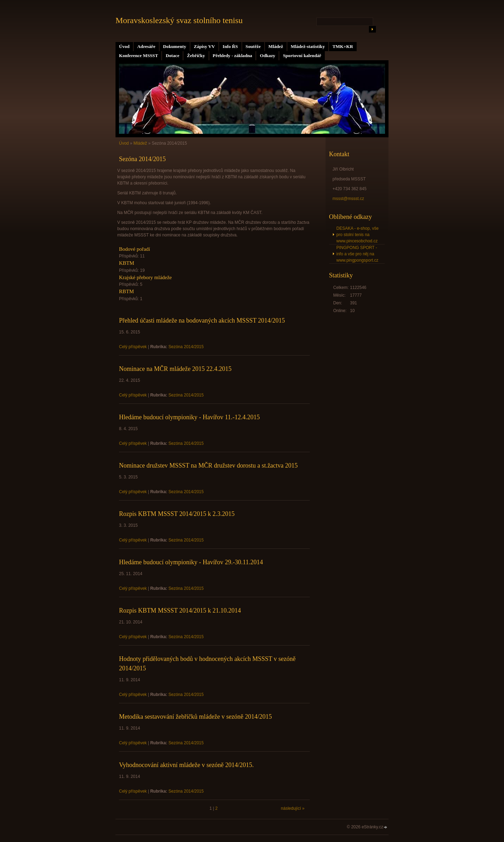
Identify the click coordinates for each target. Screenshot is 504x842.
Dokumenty (175, 46)
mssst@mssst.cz (348, 199)
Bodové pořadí (135, 249)
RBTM (127, 291)
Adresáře (146, 46)
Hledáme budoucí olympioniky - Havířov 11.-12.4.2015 (189, 417)
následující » (293, 808)
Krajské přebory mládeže (145, 277)
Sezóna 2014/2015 (186, 347)
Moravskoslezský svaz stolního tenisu (179, 20)
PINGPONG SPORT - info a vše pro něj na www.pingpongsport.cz (357, 254)
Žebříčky (196, 56)
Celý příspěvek (133, 347)
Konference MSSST (138, 56)
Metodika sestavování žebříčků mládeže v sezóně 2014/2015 (195, 717)
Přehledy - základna (233, 56)
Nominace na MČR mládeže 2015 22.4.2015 (175, 369)
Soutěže (253, 46)
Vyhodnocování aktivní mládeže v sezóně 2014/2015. (186, 765)
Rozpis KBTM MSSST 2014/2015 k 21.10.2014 (180, 610)
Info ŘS (230, 46)
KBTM (127, 263)
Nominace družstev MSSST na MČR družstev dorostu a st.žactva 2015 (208, 465)
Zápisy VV (204, 46)
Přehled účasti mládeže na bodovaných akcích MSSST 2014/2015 (202, 320)
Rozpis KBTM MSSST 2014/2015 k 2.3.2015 (177, 514)
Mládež (276, 46)
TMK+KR (343, 46)
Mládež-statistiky (308, 46)
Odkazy (267, 56)
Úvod (124, 46)
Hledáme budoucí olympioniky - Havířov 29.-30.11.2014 (191, 562)
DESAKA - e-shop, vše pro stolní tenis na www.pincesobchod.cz (358, 235)
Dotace (172, 56)
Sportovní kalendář (302, 56)
